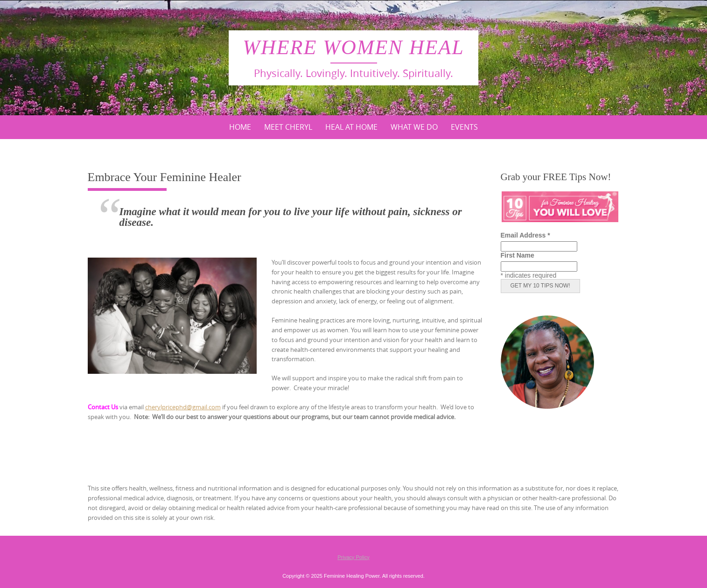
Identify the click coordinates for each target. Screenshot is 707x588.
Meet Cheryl (288, 127)
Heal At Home (351, 127)
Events (464, 127)
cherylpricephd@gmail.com (183, 407)
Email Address (525, 235)
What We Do (414, 127)
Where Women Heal (353, 47)
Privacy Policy (353, 557)
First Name (518, 255)
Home (240, 127)
